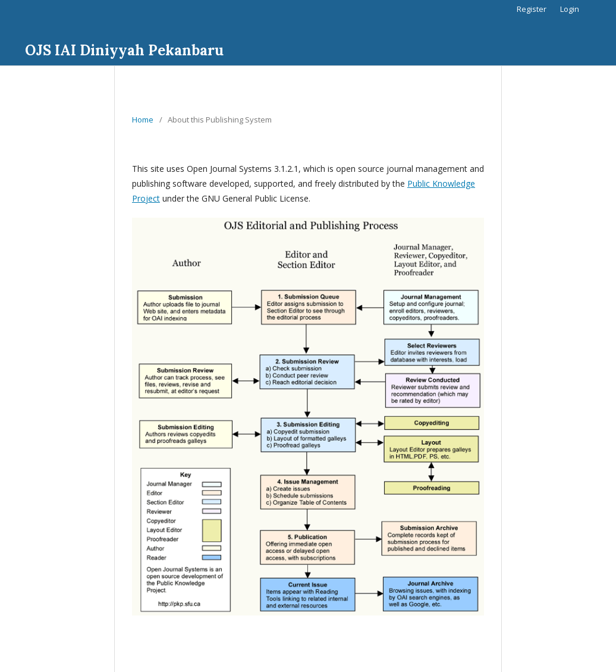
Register (532, 9)
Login (570, 9)
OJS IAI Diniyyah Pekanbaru (124, 50)
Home (143, 120)
